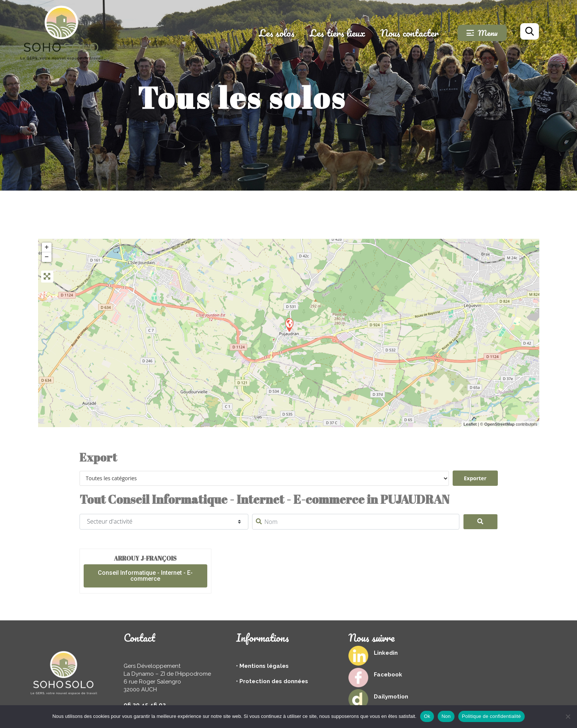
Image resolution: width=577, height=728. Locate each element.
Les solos (277, 33)
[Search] (480, 522)
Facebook (388, 675)
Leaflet (470, 424)
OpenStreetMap (500, 424)
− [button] (47, 257)
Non (446, 716)
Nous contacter (410, 33)
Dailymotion (391, 697)
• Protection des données (272, 681)
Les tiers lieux (337, 33)
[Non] (568, 716)
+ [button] (47, 247)
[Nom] (356, 522)
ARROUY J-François (145, 558)
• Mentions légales (262, 666)
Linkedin (386, 653)
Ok (427, 716)
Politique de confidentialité (491, 716)
